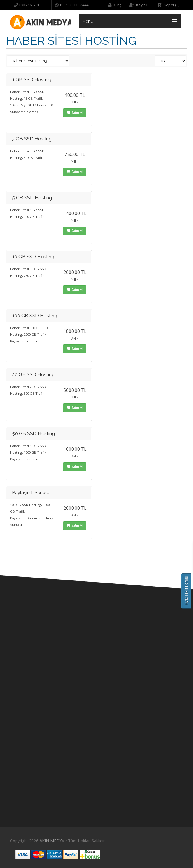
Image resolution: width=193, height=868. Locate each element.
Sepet (168, 5)
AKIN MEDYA (52, 841)
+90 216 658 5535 (33, 5)
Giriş (115, 5)
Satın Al (75, 113)
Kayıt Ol (139, 5)
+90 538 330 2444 (73, 5)
